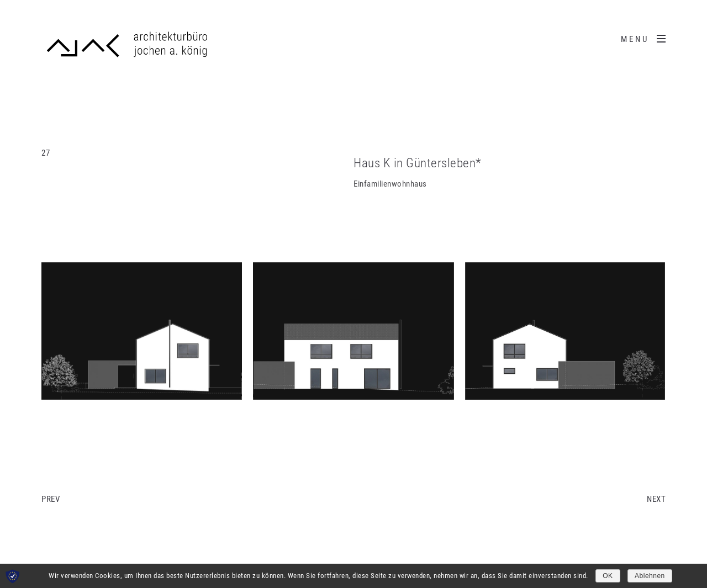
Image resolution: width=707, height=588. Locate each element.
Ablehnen (650, 576)
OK (608, 576)
